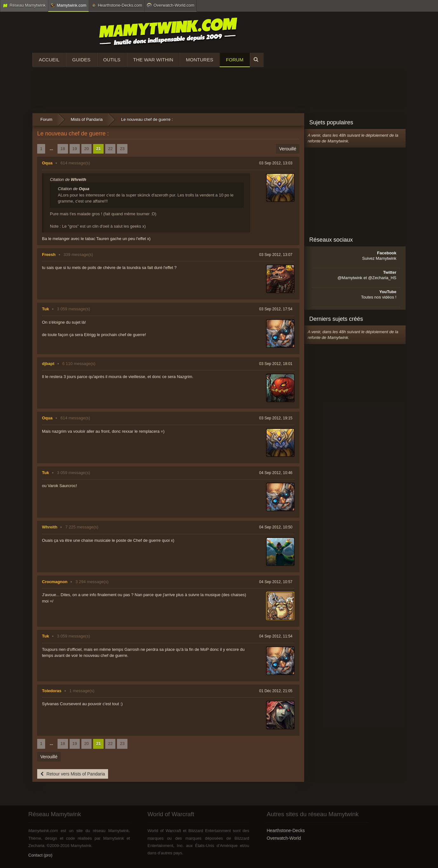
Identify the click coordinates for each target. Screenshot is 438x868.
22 (110, 149)
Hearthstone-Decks (286, 830)
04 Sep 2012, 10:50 (276, 527)
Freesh (49, 255)
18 (63, 149)
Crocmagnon (55, 582)
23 (122, 149)
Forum (235, 60)
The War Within (153, 60)
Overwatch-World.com (171, 5)
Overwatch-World (284, 838)
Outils (112, 60)
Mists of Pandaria (87, 119)
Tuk (45, 309)
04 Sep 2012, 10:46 (276, 473)
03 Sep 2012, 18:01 (276, 364)
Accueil (49, 60)
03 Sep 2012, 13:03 (276, 163)
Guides (81, 60)
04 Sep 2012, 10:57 (276, 582)
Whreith (50, 527)
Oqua (47, 163)
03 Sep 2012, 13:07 (276, 255)
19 (75, 149)
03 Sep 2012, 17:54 (276, 309)
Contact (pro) (40, 855)
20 (86, 149)
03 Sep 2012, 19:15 (276, 418)
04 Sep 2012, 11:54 (276, 636)
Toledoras (52, 691)
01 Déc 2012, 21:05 (276, 691)
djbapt (48, 364)
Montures (200, 60)
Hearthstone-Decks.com (117, 5)
